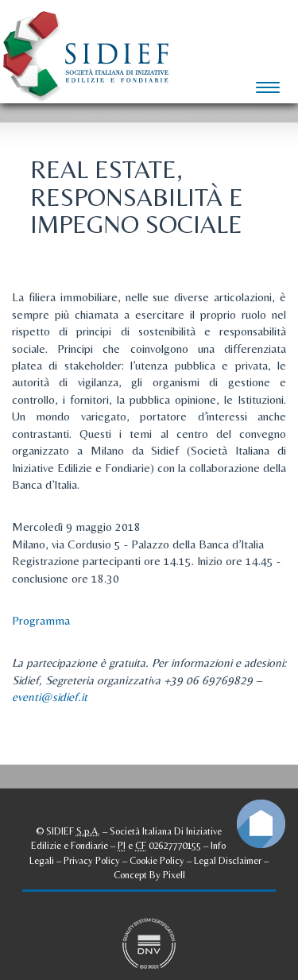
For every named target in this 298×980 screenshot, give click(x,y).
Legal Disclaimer (228, 860)
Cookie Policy (157, 860)
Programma (41, 620)
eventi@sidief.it (50, 697)
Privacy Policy (92, 860)
